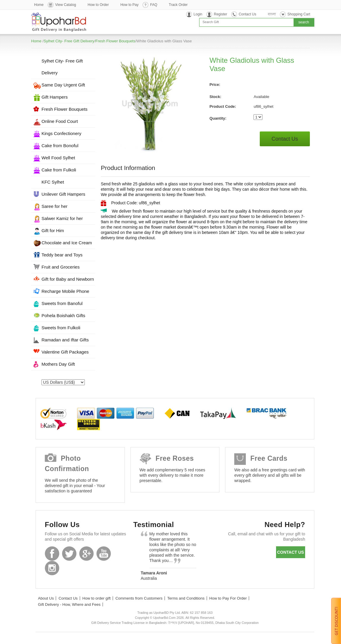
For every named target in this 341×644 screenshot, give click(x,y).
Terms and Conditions (186, 598)
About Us (46, 598)
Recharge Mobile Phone (65, 291)
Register (220, 14)
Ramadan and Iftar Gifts (65, 340)
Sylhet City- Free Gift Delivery (69, 41)
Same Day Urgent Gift (63, 85)
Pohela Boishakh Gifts (63, 315)
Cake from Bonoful (60, 146)
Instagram (52, 568)
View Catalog (66, 5)
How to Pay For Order (228, 598)
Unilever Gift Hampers (63, 194)
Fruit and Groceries (60, 267)
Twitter (69, 554)
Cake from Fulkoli (59, 170)
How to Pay (129, 5)
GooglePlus (86, 554)
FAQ (154, 5)
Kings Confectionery (61, 133)
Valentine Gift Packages (65, 352)
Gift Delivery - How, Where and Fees (69, 604)
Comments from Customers (139, 598)
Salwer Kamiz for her (62, 218)
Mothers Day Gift (58, 364)
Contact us (290, 552)
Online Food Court (60, 121)
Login (198, 14)
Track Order (178, 5)
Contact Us (247, 14)
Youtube (104, 554)
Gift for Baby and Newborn (68, 279)
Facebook (52, 554)
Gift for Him (53, 231)
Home (39, 5)
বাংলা (272, 14)
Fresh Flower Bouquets (115, 41)
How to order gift (97, 598)
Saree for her (55, 206)
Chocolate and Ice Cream (67, 243)
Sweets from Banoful (62, 303)
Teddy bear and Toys (62, 255)
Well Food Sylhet (58, 158)
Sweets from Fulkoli (61, 328)
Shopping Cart (299, 14)
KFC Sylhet (53, 182)
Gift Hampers (55, 97)
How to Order (98, 5)
